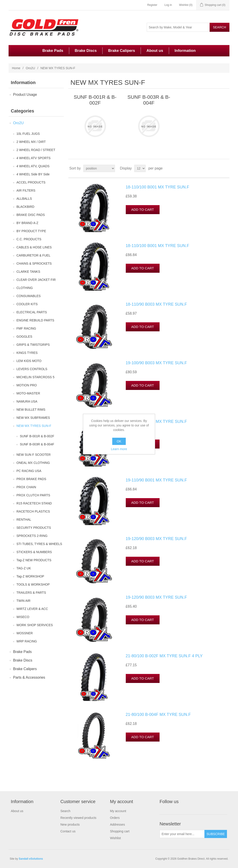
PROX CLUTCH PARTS (33, 495)
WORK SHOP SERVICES (35, 625)
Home (16, 68)
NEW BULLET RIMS (31, 410)
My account (118, 811)
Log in (168, 5)
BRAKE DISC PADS (31, 215)
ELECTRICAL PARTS (32, 312)
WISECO (23, 617)
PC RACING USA (29, 471)
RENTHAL (24, 520)
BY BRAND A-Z (27, 223)
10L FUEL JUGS (28, 134)
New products (70, 824)
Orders (115, 818)
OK (119, 441)
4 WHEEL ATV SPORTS (33, 158)
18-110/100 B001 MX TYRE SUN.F (158, 187)
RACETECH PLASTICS (33, 511)
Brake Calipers (122, 51)
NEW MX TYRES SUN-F (34, 426)
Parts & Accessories (29, 677)
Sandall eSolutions (31, 859)
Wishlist (115, 838)
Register (152, 5)
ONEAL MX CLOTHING (33, 463)
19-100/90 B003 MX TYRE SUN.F (156, 363)
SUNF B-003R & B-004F (37, 444)
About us (155, 51)
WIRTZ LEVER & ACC (32, 609)
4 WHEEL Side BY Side (33, 174)
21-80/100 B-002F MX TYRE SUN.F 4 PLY (164, 656)
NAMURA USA (27, 401)
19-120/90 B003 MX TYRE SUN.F (156, 539)
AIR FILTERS (26, 190)
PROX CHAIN (26, 487)
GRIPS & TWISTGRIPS (33, 345)
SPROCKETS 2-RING (32, 536)
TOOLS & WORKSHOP (33, 584)
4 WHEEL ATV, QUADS (33, 166)
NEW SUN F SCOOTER (34, 455)
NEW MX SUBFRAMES (33, 418)
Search (65, 811)
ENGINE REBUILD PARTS (35, 320)
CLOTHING (25, 288)
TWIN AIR (23, 601)
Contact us (68, 831)
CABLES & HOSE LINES (34, 247)
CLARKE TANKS (28, 272)
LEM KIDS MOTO (29, 361)
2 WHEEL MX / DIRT (31, 142)
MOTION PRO (27, 385)
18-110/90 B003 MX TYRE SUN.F (156, 304)
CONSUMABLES (29, 296)
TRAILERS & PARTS (31, 593)
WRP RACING (27, 641)
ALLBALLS (24, 199)
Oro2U (30, 68)
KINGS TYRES (27, 353)
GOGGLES (24, 337)
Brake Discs (86, 51)
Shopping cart (120, 831)
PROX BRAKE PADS (31, 479)
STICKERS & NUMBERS (34, 552)
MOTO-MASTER (28, 393)
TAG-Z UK (24, 568)
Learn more (119, 449)
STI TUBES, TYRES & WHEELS (39, 544)
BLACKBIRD (25, 207)
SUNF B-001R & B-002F (37, 436)
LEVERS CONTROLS (32, 369)
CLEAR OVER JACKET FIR (36, 280)
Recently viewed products (78, 818)
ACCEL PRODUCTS (31, 182)
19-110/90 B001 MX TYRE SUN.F (156, 421)
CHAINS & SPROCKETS (34, 263)
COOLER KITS (27, 304)
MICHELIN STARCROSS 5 (35, 377)
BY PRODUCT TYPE (31, 231)
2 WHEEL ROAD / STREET (36, 150)
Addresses (117, 824)
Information (185, 51)
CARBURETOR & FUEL (33, 255)
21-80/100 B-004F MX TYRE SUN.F (158, 715)
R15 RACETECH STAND (34, 503)
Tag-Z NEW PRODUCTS (34, 560)
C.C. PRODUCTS (29, 239)
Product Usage (25, 95)
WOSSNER (25, 633)
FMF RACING (26, 328)
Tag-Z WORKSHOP (30, 576)
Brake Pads (53, 51)
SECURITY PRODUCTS (34, 528)
